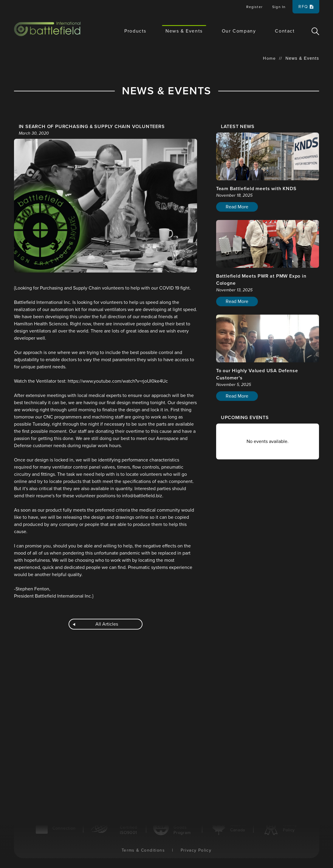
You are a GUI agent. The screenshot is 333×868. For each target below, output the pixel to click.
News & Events (184, 31)
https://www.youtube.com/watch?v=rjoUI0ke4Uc (118, 381)
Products (135, 31)
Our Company (239, 31)
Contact (285, 31)
